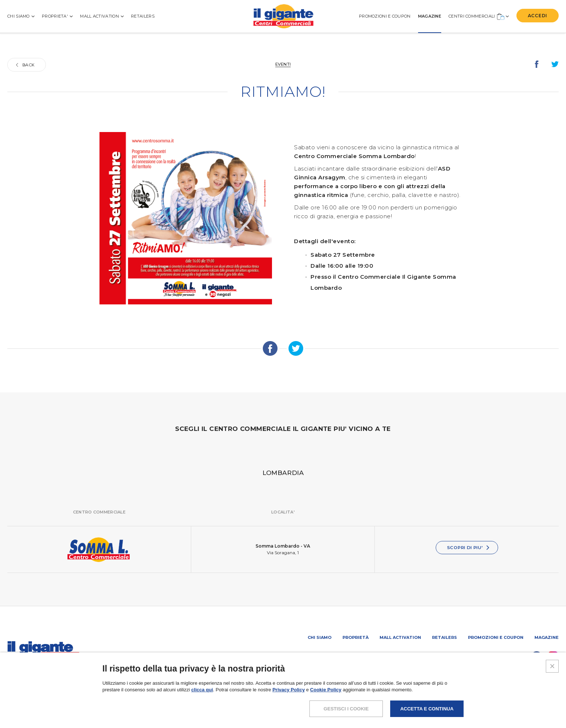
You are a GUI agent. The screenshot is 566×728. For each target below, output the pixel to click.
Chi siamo (320, 637)
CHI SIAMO (21, 16)
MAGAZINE (430, 16)
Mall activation (400, 637)
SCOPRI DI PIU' (469, 555)
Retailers (143, 16)
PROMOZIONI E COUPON (385, 16)
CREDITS (548, 704)
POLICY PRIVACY (461, 704)
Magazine (547, 637)
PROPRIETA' (57, 16)
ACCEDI (538, 16)
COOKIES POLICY (509, 704)
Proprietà (355, 637)
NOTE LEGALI (418, 704)
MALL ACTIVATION (102, 16)
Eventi (283, 64)
